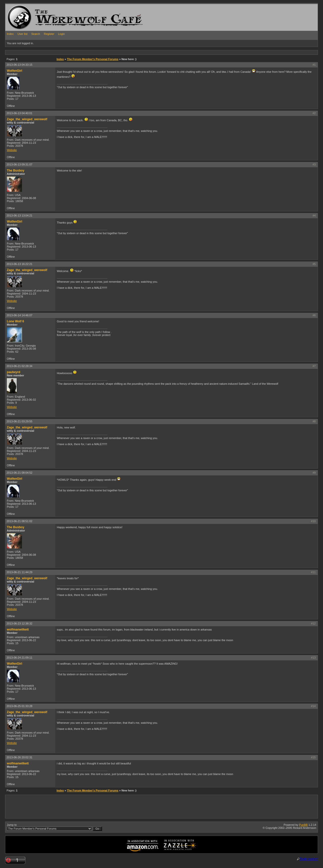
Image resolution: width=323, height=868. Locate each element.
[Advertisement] (97, 52)
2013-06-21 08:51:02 (19, 521)
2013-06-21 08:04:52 (19, 473)
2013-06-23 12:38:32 (19, 623)
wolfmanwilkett (18, 630)
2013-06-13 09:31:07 (19, 164)
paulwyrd (14, 372)
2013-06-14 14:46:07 (19, 315)
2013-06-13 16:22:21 (19, 264)
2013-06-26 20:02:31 (19, 757)
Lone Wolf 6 (15, 321)
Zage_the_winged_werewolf (27, 119)
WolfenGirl (15, 71)
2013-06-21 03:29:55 (19, 421)
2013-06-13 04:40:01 (19, 113)
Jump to (54, 827)
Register (49, 34)
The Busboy (16, 171)
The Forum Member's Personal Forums (93, 59)
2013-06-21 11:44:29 (19, 572)
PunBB (303, 825)
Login (61, 34)
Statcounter (309, 859)
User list (22, 34)
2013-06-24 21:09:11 (19, 658)
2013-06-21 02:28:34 (19, 366)
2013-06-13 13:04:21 (19, 215)
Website (12, 150)
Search (36, 34)
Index (10, 34)
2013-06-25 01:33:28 (19, 706)
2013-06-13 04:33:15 (19, 65)
